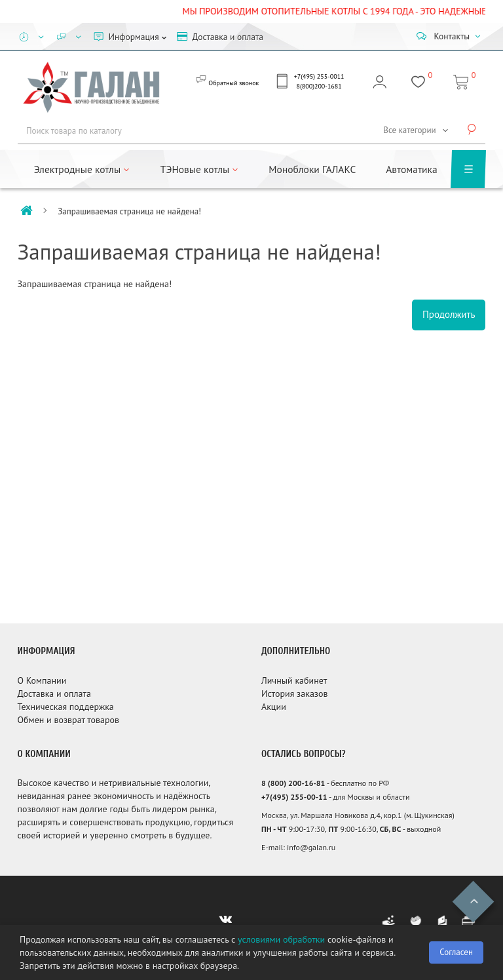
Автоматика (411, 169)
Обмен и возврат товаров (68, 720)
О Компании (42, 680)
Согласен (456, 952)
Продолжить (449, 314)
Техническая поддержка (66, 707)
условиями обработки (281, 939)
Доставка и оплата (54, 694)
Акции (274, 707)
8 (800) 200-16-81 (293, 783)
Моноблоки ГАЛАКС (312, 169)
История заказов (295, 694)
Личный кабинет (294, 680)
